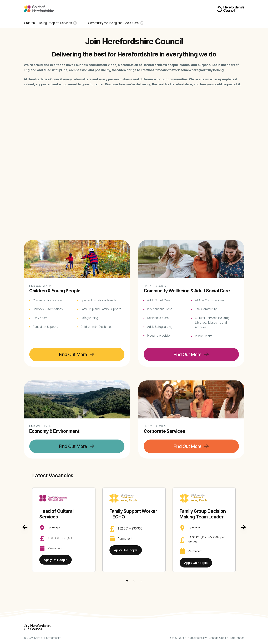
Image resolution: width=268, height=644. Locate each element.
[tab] (127, 581)
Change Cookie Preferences (227, 638)
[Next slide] (243, 527)
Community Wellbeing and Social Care (113, 23)
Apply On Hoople (55, 560)
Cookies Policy (198, 638)
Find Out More (73, 354)
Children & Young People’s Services (48, 23)
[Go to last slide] (25, 527)
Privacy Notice (177, 638)
